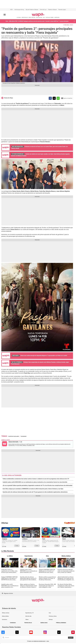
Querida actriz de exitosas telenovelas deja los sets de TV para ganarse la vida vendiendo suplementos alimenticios (35, 492)
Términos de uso (28, 623)
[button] (74, 21)
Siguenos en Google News (67, 98)
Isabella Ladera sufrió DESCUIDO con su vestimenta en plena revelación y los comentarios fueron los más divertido (35, 482)
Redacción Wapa (9, 98)
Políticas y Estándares (61, 623)
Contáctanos (13, 623)
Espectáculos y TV (29, 613)
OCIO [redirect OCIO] (44, 18)
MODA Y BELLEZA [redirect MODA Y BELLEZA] (32, 18)
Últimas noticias (6, 613)
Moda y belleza (5, 616)
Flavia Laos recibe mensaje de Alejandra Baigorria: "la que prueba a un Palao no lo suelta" (44, 356)
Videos (27, 620)
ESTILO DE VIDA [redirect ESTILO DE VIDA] (39, 18)
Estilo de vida (28, 616)
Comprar (17, 546)
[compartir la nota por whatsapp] (58, 98)
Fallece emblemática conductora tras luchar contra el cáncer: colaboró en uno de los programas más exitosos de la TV (36, 479)
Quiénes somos (44, 623)
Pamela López (62, 10)
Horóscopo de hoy (19, 10)
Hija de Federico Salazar (32, 10)
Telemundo (23, 436)
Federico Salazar (52, 10)
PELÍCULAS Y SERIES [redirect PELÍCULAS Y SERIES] (50, 18)
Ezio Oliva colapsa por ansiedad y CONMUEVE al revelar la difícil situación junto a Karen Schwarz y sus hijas (33, 489)
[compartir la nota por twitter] (54, 98)
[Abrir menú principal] (5, 15)
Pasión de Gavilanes (14, 436)
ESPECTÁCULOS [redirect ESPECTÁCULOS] (25, 18)
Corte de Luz (43, 10)
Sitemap (51, 620)
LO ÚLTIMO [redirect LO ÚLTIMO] (19, 18)
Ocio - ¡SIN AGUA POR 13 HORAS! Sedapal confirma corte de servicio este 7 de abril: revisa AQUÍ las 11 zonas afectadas (37, 21)
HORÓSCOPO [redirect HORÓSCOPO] (57, 18)
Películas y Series (53, 616)
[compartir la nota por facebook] (50, 98)
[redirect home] (38, 16)
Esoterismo (5, 620)
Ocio (50, 613)
